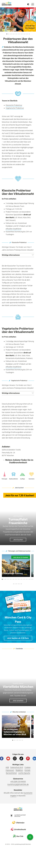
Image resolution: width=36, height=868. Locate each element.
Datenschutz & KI (17, 767)
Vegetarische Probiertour (15, 108)
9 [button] (20, 34)
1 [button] (7, 34)
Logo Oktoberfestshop (18, 822)
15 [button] (29, 34)
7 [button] (17, 34)
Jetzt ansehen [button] (18, 701)
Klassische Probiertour (14, 105)
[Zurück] (3, 17)
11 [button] (23, 34)
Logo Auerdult (18, 836)
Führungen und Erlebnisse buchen (19, 551)
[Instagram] (15, 758)
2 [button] (9, 34)
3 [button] (10, 34)
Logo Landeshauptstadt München (18, 816)
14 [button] (28, 34)
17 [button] (28, 579)
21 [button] (13, 584)
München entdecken (19, 712)
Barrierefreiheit (11, 773)
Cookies (27, 767)
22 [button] (15, 584)
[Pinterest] (28, 758)
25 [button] (20, 584)
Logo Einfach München (18, 809)
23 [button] (17, 584)
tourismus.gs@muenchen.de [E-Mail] (18, 784)
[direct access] (30, 837)
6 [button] (15, 34)
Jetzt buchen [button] (18, 540)
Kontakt (27, 770)
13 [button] (26, 34)
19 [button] (31, 579)
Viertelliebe (19, 649)
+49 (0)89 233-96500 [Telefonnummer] (18, 782)
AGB (7, 767)
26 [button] (21, 584)
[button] (18, 255)
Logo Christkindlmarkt (18, 829)
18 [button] (30, 579)
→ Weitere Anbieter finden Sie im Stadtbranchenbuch (18, 461)
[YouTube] (8, 758)
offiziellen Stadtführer (14, 229)
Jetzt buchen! (19, 488)
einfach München (7, 4)
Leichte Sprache (24, 773)
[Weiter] (33, 17)
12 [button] (25, 34)
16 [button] (26, 579)
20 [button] (33, 579)
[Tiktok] (21, 758)
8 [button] (18, 34)
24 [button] (18, 584)
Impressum (10, 770)
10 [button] (21, 34)
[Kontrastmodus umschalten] (28, 4)
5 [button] (13, 34)
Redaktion (19, 770)
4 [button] (12, 34)
